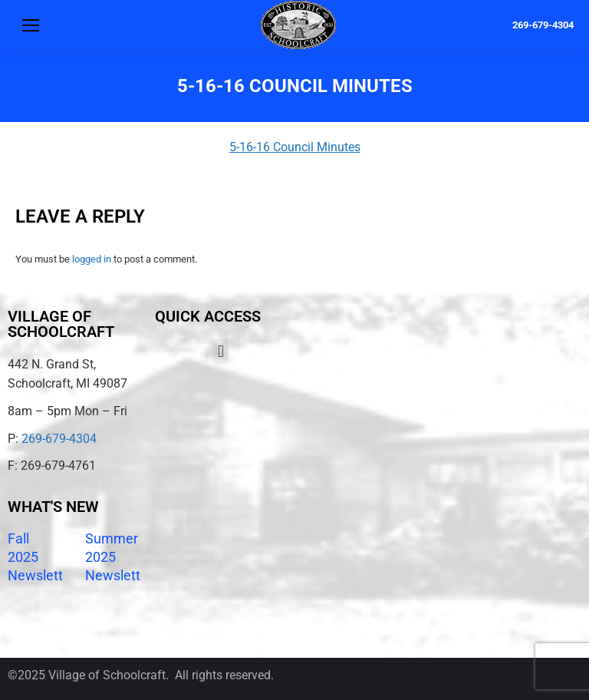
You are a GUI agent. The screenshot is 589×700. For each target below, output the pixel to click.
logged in (92, 259)
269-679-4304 (543, 25)
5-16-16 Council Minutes (295, 147)
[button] (220, 352)
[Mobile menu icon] (31, 25)
